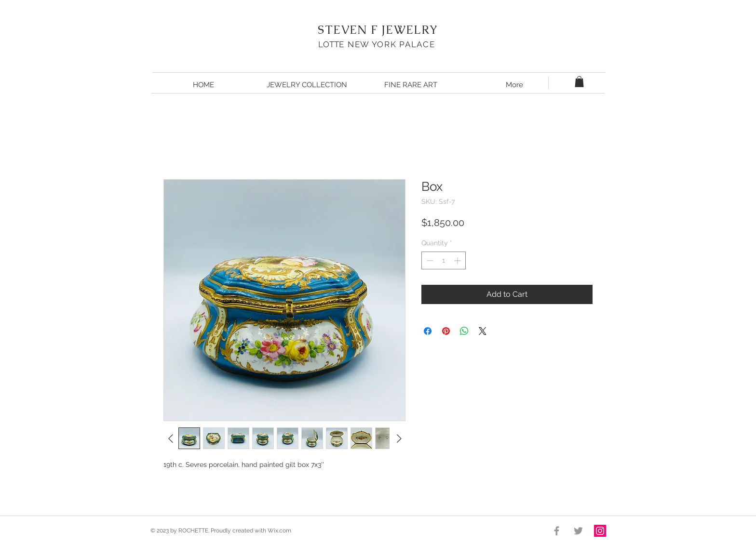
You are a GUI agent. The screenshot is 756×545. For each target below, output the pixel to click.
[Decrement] (429, 260)
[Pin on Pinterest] (446, 331)
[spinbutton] (444, 260)
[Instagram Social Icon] (600, 531)
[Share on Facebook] (428, 331)
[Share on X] (483, 331)
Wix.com (279, 531)
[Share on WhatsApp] (464, 331)
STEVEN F (348, 30)
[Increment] (458, 260)
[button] (579, 82)
